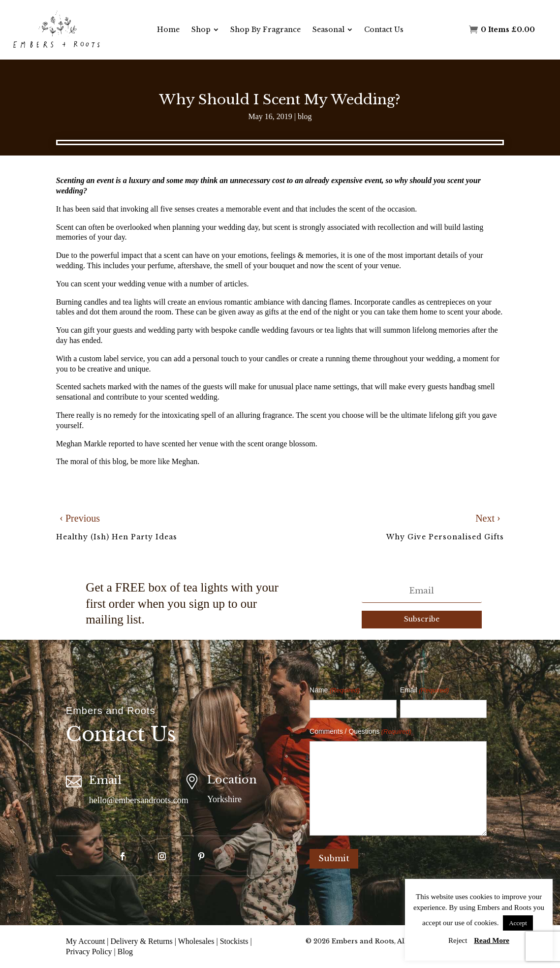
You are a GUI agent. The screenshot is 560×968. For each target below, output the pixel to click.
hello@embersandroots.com (139, 800)
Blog (125, 952)
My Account (86, 941)
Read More (492, 940)
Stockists (234, 941)
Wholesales (196, 941)
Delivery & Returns (142, 941)
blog (305, 116)
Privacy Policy (89, 952)
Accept (518, 923)
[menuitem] (168, 30)
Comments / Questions (360, 732)
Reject (458, 940)
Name (335, 691)
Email (425, 691)
